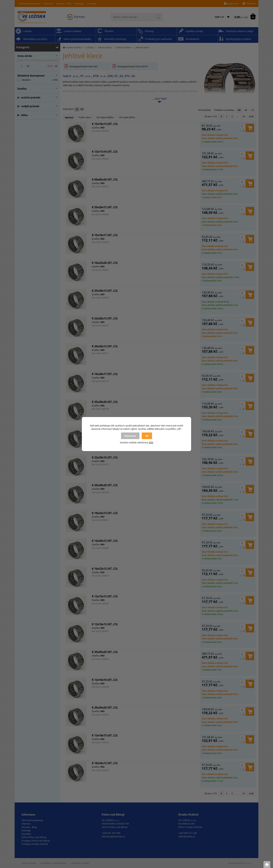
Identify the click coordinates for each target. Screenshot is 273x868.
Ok (147, 436)
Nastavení (130, 436)
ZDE (151, 442)
